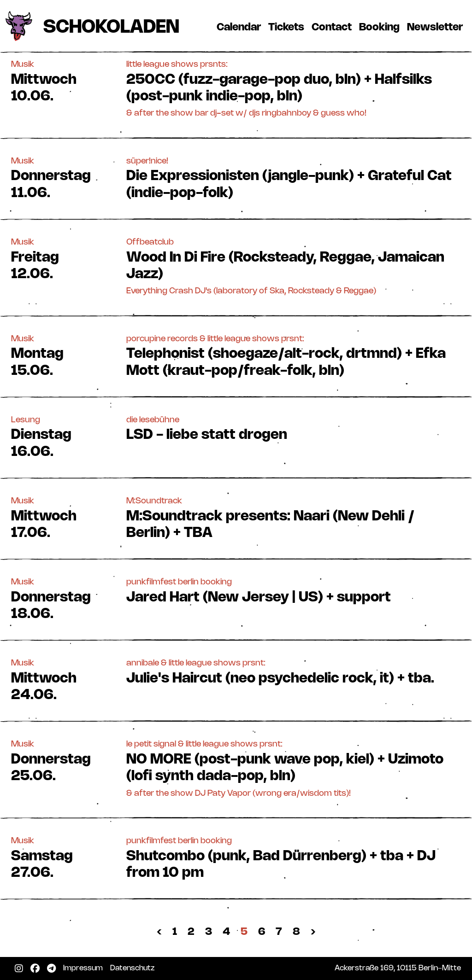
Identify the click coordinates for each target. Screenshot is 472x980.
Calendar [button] (239, 27)
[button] (236, 88)
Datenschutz (134, 968)
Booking (381, 27)
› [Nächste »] (313, 932)
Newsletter (437, 27)
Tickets (288, 27)
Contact (333, 27)
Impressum (85, 968)
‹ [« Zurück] (159, 932)
